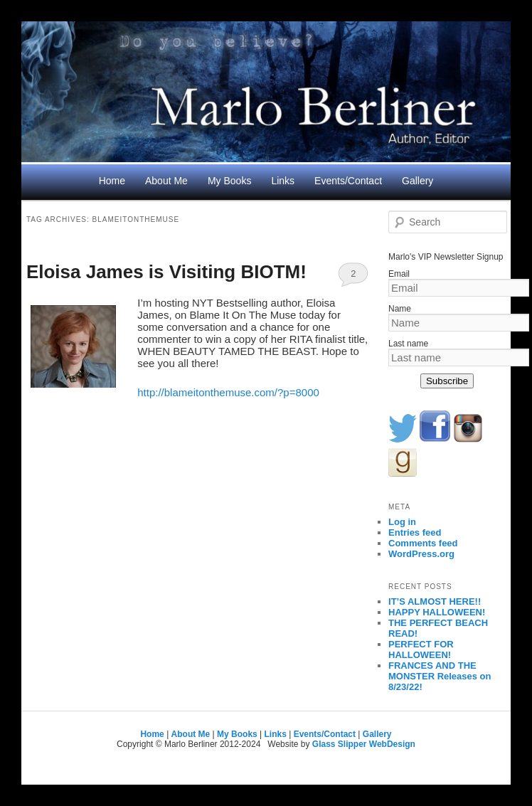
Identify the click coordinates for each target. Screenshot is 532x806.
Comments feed (423, 543)
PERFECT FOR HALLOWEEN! (421, 649)
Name (400, 309)
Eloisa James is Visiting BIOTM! (166, 272)
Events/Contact (348, 181)
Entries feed (415, 532)
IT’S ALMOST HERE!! (435, 601)
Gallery (417, 181)
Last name (408, 344)
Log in (402, 522)
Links (283, 181)
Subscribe (447, 381)
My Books (229, 181)
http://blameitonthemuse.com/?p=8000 (228, 392)
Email (399, 274)
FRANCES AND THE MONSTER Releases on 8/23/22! (440, 676)
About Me (166, 181)
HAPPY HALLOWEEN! (437, 612)
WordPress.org (421, 554)
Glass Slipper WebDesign (364, 744)
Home (112, 181)
